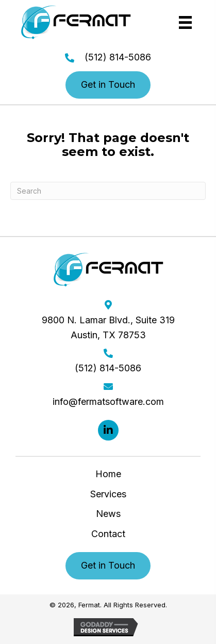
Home (108, 474)
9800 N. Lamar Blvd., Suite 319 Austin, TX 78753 (108, 327)
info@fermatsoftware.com (108, 402)
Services (108, 494)
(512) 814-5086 (118, 57)
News (108, 514)
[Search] (108, 191)
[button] (108, 85)
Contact (108, 534)
